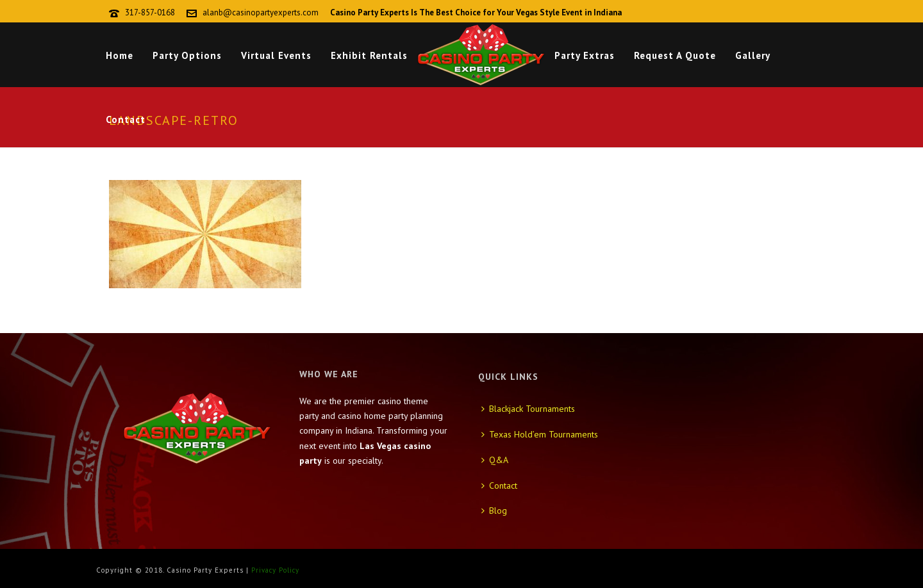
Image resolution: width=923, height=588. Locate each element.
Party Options (187, 55)
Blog (494, 510)
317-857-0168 (150, 12)
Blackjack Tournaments (528, 409)
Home (120, 55)
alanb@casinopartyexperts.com (261, 12)
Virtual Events (276, 55)
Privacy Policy (275, 570)
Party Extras (585, 55)
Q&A (495, 460)
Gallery (753, 55)
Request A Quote (675, 55)
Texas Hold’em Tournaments (540, 434)
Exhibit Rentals (369, 55)
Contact (126, 119)
